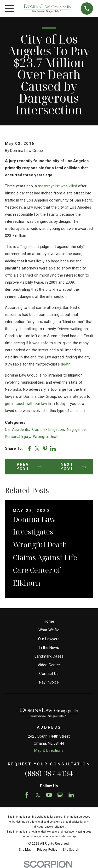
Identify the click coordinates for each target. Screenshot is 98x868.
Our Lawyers (49, 639)
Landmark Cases (49, 656)
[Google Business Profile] (60, 795)
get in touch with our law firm (30, 404)
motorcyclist (49, 186)
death (66, 364)
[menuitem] (25, 850)
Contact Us (49, 674)
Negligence (76, 430)
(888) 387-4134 (49, 773)
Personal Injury (18, 437)
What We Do (49, 630)
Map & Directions (49, 750)
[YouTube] (49, 795)
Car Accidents (17, 430)
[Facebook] (27, 795)
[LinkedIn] (71, 795)
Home (49, 621)
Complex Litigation (48, 430)
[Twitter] (38, 795)
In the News (49, 648)
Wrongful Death (46, 437)
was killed (69, 186)
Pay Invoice (49, 682)
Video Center (49, 665)
